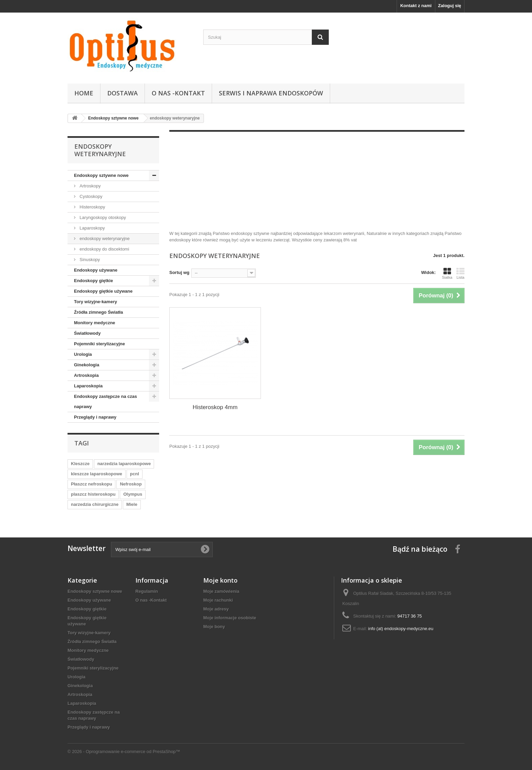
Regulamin (147, 591)
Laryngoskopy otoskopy (102, 217)
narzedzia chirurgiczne (95, 504)
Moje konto (220, 580)
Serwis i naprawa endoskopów (271, 93)
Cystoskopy (90, 196)
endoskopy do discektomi (104, 249)
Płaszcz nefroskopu (91, 484)
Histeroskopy (92, 207)
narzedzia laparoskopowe (124, 464)
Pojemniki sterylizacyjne (99, 344)
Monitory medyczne (94, 323)
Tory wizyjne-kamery (96, 302)
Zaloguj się (450, 6)
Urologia (83, 354)
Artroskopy (90, 186)
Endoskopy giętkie (93, 281)
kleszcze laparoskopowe (97, 474)
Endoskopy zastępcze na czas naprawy (106, 401)
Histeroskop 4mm (215, 407)
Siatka (447, 273)
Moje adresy (216, 609)
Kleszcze (80, 464)
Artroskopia (86, 375)
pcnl (135, 474)
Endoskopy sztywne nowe (101, 175)
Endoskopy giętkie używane (103, 291)
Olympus (133, 494)
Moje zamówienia (221, 591)
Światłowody (87, 333)
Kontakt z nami (416, 6)
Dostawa (122, 93)
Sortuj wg (179, 272)
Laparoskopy (92, 228)
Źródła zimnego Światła (98, 312)
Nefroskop (131, 484)
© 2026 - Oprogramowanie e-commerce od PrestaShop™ (124, 751)
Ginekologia (87, 365)
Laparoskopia (88, 386)
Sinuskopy (89, 260)
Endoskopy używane (96, 270)
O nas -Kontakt (178, 93)
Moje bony (214, 627)
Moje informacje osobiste (230, 618)
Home (84, 93)
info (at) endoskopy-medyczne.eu (401, 629)
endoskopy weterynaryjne (104, 239)
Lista (460, 273)
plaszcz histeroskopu (93, 494)
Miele (132, 504)
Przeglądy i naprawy (95, 417)
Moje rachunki (218, 600)
